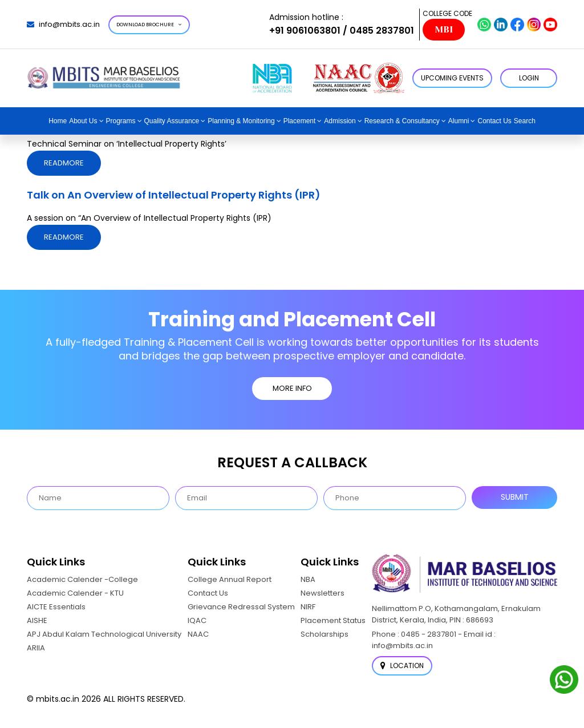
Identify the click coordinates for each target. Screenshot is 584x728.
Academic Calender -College (82, 579)
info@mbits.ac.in (63, 24)
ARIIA (36, 648)
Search (525, 121)
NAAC (198, 634)
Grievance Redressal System (241, 607)
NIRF (308, 607)
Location (402, 666)
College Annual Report (230, 579)
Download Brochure (149, 25)
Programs (121, 121)
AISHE (37, 620)
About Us (83, 121)
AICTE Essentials (56, 607)
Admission (340, 121)
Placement (300, 121)
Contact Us (494, 121)
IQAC (197, 620)
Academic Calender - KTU (75, 593)
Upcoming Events (452, 78)
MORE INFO (292, 388)
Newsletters (323, 593)
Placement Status (333, 620)
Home (58, 121)
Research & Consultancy (402, 121)
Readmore (64, 163)
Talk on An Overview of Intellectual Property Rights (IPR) (174, 195)
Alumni (459, 121)
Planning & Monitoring (241, 121)
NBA (308, 579)
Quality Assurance (172, 121)
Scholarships (325, 634)
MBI (444, 30)
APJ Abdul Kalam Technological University (104, 634)
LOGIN (529, 78)
